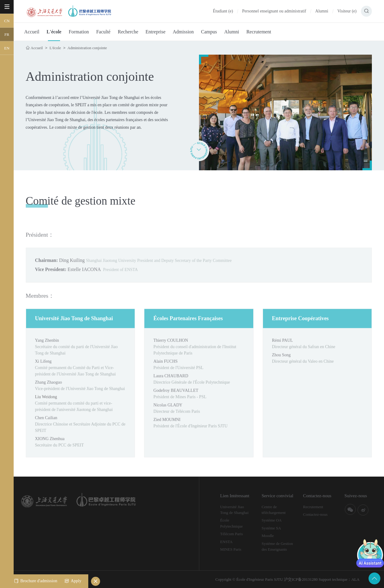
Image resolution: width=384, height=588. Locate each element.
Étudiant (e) (223, 11)
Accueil (32, 32)
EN (7, 48)
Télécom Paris (241, 534)
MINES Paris (240, 549)
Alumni (322, 11)
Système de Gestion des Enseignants (287, 547)
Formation (79, 32)
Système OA (281, 520)
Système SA (281, 528)
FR (7, 34)
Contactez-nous (325, 514)
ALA (355, 579)
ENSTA (236, 542)
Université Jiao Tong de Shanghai (244, 510)
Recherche (128, 32)
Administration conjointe (87, 48)
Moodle (277, 536)
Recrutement (259, 32)
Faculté (103, 32)
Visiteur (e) (347, 11)
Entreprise (156, 32)
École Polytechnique (241, 523)
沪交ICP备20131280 (301, 579)
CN (7, 21)
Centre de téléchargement (283, 510)
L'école (54, 32)
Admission (183, 32)
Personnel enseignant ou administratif (274, 11)
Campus (209, 32)
